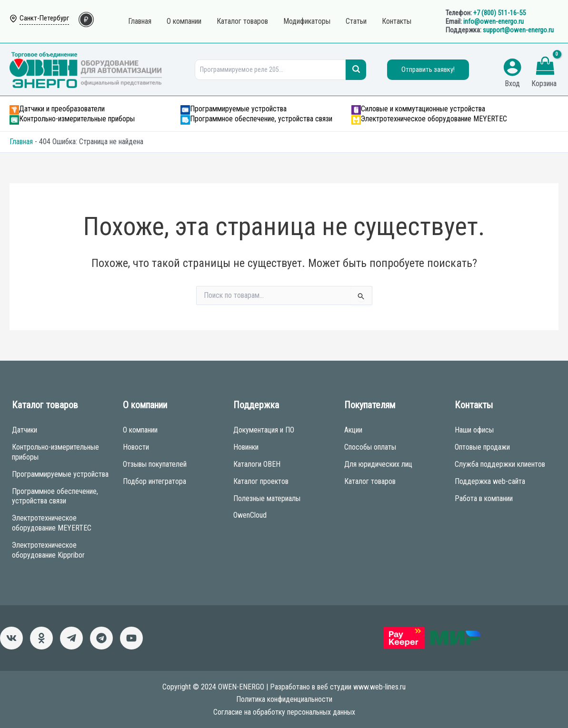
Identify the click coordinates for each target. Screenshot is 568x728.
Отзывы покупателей (155, 464)
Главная (21, 142)
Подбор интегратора (154, 481)
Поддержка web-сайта (490, 481)
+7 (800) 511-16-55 (499, 13)
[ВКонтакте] (11, 638)
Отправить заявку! (428, 69)
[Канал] (131, 638)
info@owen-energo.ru (493, 21)
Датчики (25, 430)
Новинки (246, 447)
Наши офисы (474, 430)
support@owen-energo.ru (518, 30)
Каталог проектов (261, 481)
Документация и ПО (264, 430)
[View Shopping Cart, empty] (545, 67)
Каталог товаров (370, 481)
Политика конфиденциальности (284, 699)
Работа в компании (484, 498)
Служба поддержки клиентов (500, 464)
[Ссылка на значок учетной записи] (512, 67)
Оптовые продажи (482, 447)
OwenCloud (250, 515)
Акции (353, 430)
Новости (136, 447)
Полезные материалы (267, 498)
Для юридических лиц (378, 464)
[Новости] (71, 638)
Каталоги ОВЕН (257, 464)
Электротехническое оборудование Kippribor (48, 550)
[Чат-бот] (101, 638)
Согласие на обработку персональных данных (284, 712)
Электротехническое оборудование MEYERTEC (52, 523)
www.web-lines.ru (379, 687)
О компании (140, 430)
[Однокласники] (41, 638)
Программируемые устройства (60, 474)
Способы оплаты (370, 447)
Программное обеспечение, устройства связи (55, 496)
